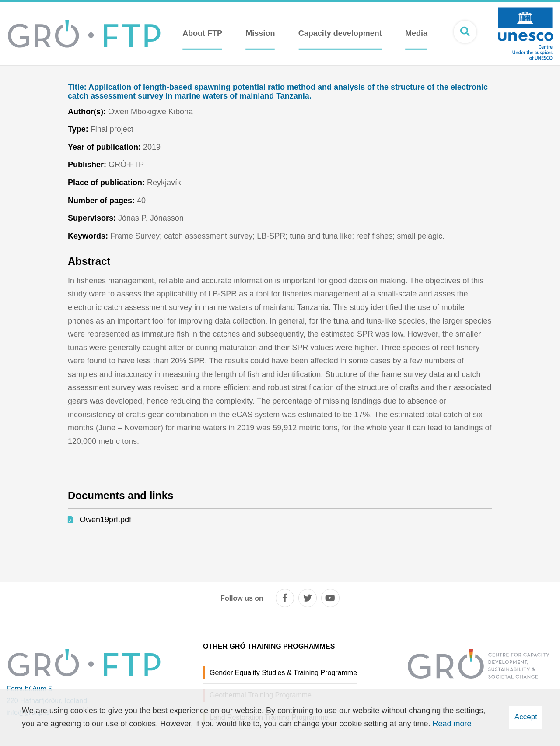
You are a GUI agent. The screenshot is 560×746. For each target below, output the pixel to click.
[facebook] (285, 598)
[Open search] (465, 32)
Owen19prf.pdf (105, 520)
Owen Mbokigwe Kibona (150, 112)
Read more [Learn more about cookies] (452, 724)
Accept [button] (526, 717)
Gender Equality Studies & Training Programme (283, 673)
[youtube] (330, 598)
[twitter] (308, 598)
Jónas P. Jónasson (151, 218)
